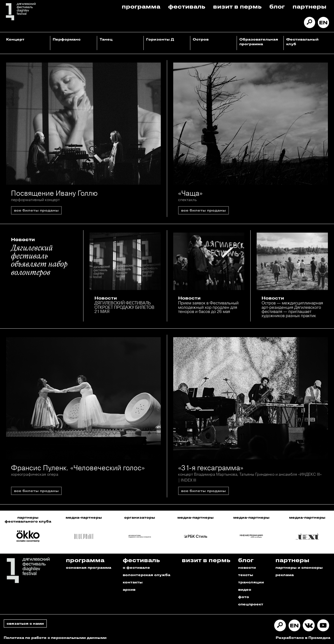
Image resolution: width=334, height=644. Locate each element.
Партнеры (309, 6)
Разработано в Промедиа (303, 638)
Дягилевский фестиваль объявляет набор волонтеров (39, 261)
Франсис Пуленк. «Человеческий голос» (78, 468)
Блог (277, 6)
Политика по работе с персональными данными (55, 638)
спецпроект (251, 604)
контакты (133, 582)
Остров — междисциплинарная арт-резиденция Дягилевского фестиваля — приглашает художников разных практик (292, 309)
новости (247, 567)
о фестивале (136, 567)
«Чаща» (190, 193)
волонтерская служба (147, 575)
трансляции (251, 582)
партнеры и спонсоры (299, 567)
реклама (285, 575)
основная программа (89, 567)
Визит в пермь (237, 6)
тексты (246, 575)
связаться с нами (25, 623)
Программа (141, 6)
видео (245, 589)
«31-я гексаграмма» (211, 468)
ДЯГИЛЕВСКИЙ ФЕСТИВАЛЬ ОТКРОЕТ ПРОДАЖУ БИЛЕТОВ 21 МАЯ (124, 307)
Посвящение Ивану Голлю (54, 193)
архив (129, 589)
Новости (23, 239)
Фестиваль (187, 6)
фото (244, 597)
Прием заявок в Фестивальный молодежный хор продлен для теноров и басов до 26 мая (208, 307)
